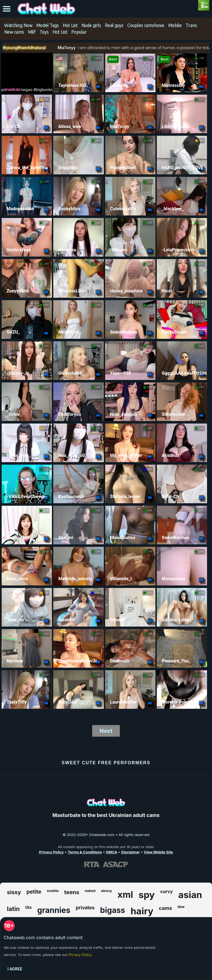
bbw (181, 907)
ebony (107, 891)
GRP (47, 99)
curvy (166, 891)
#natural (9, 48)
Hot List (70, 25)
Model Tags (47, 25)
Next (106, 731)
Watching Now (18, 25)
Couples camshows (146, 25)
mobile (53, 891)
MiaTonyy (37, 48)
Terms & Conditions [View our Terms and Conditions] (85, 852)
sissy (14, 892)
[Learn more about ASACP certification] (115, 864)
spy (147, 895)
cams (166, 908)
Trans (191, 25)
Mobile (175, 25)
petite (34, 892)
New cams (14, 32)
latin (13, 909)
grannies (54, 910)
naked (90, 891)
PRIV (150, 469)
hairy (142, 911)
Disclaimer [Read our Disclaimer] (130, 852)
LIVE (98, 58)
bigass (113, 910)
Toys (44, 32)
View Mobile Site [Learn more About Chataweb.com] (158, 852)
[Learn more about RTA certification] (92, 864)
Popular (79, 32)
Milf (32, 32)
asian (190, 895)
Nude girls (91, 25)
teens (72, 892)
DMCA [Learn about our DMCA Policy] (112, 852)
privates (85, 908)
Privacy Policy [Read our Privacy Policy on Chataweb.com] (51, 852)
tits (28, 907)
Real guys (114, 25)
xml (125, 895)
